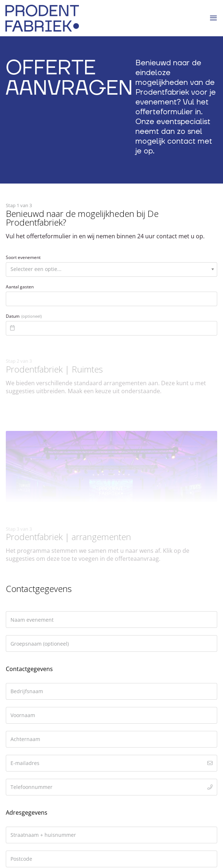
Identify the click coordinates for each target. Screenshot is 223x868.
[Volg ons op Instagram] (19, 795)
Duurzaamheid (26, 722)
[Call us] (36, 795)
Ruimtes (16, 703)
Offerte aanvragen (31, 694)
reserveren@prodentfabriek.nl (53, 584)
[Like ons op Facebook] (10, 795)
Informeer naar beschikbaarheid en (54, 630)
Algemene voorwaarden (38, 750)
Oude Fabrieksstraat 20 (37, 549)
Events (14, 713)
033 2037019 (29, 575)
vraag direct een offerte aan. (44, 639)
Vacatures (19, 740)
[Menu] (213, 18)
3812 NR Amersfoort (33, 558)
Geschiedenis (23, 731)
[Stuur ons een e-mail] (28, 795)
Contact (16, 685)
